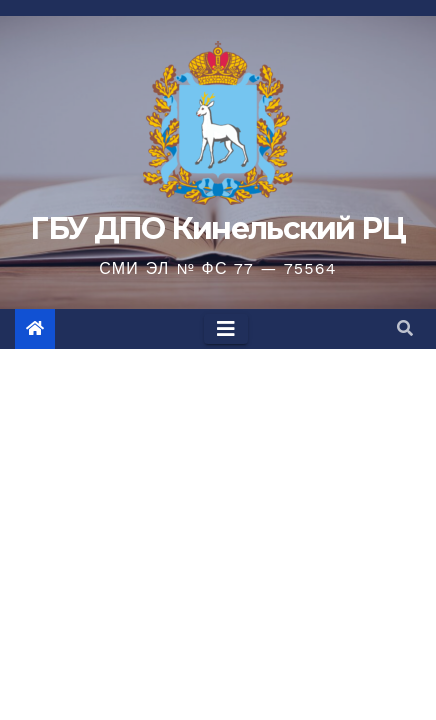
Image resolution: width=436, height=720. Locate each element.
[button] (405, 328)
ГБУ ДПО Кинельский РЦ (217, 228)
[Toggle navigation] (226, 329)
